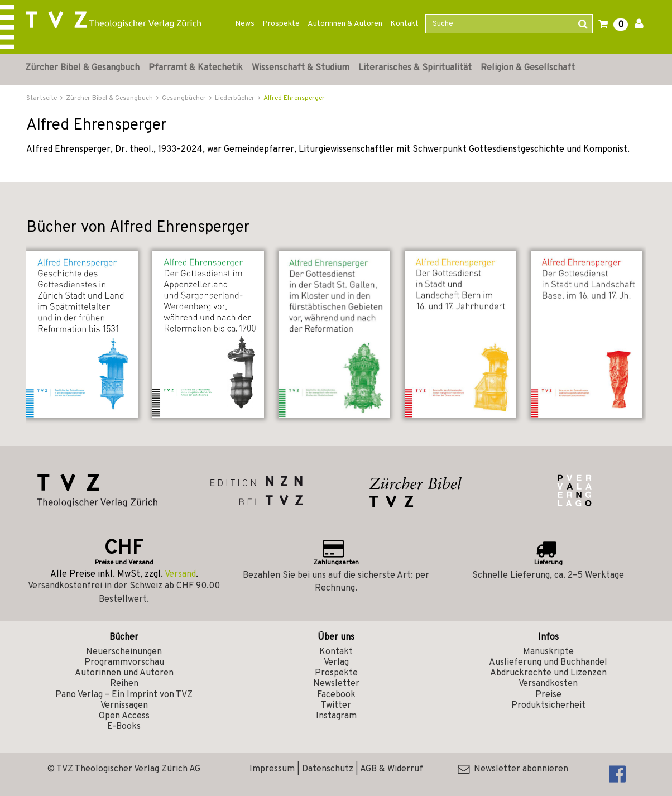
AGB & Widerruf (392, 769)
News (245, 24)
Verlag (336, 663)
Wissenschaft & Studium (301, 68)
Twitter (336, 706)
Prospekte (281, 24)
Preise (548, 695)
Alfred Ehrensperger (294, 98)
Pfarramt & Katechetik (196, 68)
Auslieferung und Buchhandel (548, 663)
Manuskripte (548, 652)
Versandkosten (548, 684)
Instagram (336, 716)
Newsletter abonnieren (513, 769)
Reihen (124, 684)
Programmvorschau (124, 663)
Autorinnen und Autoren (124, 673)
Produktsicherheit (548, 706)
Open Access (124, 716)
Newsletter (336, 684)
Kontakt (404, 24)
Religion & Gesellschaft (528, 68)
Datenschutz (328, 769)
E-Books (124, 727)
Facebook (336, 695)
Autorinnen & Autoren (345, 24)
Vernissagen (124, 706)
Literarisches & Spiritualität (415, 68)
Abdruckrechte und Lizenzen (548, 673)
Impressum (272, 769)
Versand (180, 574)
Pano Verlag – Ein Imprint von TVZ (124, 695)
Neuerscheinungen (124, 652)
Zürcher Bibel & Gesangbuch (82, 68)
